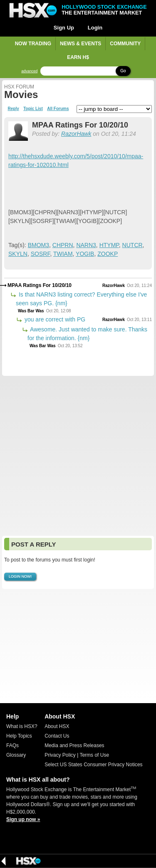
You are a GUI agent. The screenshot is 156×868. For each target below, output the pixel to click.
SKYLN (18, 254)
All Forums (58, 109)
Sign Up (64, 28)
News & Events (80, 44)
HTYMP (109, 245)
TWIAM (63, 254)
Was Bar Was (31, 311)
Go (123, 71)
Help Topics (19, 736)
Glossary (16, 755)
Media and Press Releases (74, 745)
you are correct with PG (54, 319)
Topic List (33, 109)
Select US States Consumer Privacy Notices (93, 765)
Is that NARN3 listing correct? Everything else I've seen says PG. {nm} (81, 299)
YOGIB (85, 254)
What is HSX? (22, 726)
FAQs (12, 745)
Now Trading (33, 44)
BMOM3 (38, 245)
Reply (14, 109)
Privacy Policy (60, 755)
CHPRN (63, 245)
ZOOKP (108, 254)
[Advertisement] (78, 456)
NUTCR (132, 245)
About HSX (57, 726)
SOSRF (41, 254)
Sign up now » (23, 819)
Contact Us (57, 736)
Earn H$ (78, 57)
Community (125, 44)
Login (95, 28)
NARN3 (86, 245)
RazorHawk (76, 134)
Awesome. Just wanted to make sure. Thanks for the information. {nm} (87, 334)
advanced (29, 71)
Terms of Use (94, 755)
